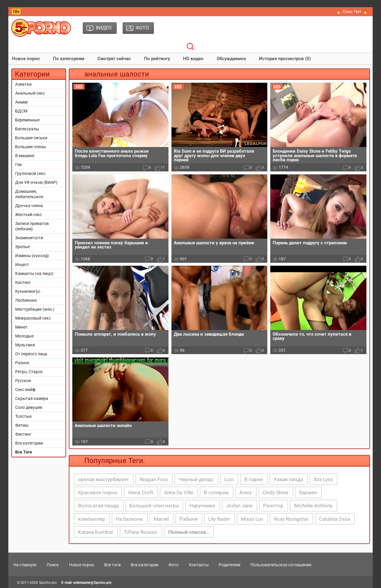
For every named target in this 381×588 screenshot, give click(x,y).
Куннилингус (28, 291)
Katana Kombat (96, 532)
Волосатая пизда (98, 506)
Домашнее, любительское (29, 194)
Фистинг (23, 434)
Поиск (53, 565)
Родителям (229, 565)
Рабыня (189, 519)
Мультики (25, 345)
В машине (25, 156)
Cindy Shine (275, 492)
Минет (21, 327)
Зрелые (22, 247)
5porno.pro (48, 583)
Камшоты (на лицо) (34, 273)
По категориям (69, 59)
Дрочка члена (29, 206)
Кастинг (23, 282)
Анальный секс (30, 93)
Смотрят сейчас (114, 59)
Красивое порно (98, 492)
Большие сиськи (31, 138)
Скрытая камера (32, 398)
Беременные (27, 120)
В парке (254, 479)
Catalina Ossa (335, 519)
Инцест (22, 265)
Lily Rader (219, 519)
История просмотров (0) (285, 59)
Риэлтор (273, 506)
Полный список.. (189, 532)
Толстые (23, 416)
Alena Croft (141, 492)
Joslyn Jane (239, 506)
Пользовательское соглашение (281, 565)
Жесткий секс (29, 215)
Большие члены (31, 147)
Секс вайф (25, 390)
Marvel (161, 519)
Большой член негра (154, 506)
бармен (308, 492)
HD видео (193, 59)
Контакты (199, 565)
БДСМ (21, 111)
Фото (174, 565)
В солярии (216, 492)
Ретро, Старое (29, 372)
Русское (23, 381)
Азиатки (23, 84)
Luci (229, 479)
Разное (22, 363)
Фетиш (22, 425)
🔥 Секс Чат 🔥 (352, 12)
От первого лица (31, 354)
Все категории (29, 443)
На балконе (129, 519)
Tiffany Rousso (141, 532)
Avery (246, 492)
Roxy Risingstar (291, 519)
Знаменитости (29, 238)
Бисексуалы (27, 129)
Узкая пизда (288, 479)
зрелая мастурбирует (103, 479)
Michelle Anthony (313, 506)
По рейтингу (157, 59)
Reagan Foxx (154, 479)
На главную (25, 565)
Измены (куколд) (32, 256)
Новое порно (26, 59)
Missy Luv (252, 519)
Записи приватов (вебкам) (32, 226)
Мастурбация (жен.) (35, 309)
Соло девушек (29, 407)
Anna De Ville (179, 492)
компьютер (92, 519)
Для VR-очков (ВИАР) (36, 182)
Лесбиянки (26, 300)
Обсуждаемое (231, 59)
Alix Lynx (323, 479)
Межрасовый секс (33, 318)
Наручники (202, 506)
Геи (18, 165)
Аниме (21, 102)
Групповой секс (30, 173)
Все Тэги (24, 452)
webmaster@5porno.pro (92, 583)
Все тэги (112, 565)
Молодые (24, 336)
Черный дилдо (196, 479)
